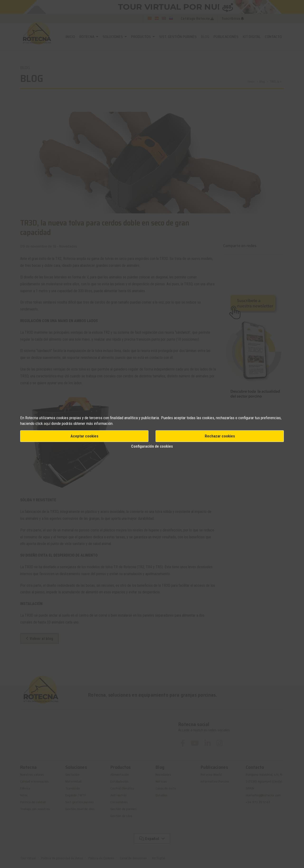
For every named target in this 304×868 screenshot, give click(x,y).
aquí (47, 423)
